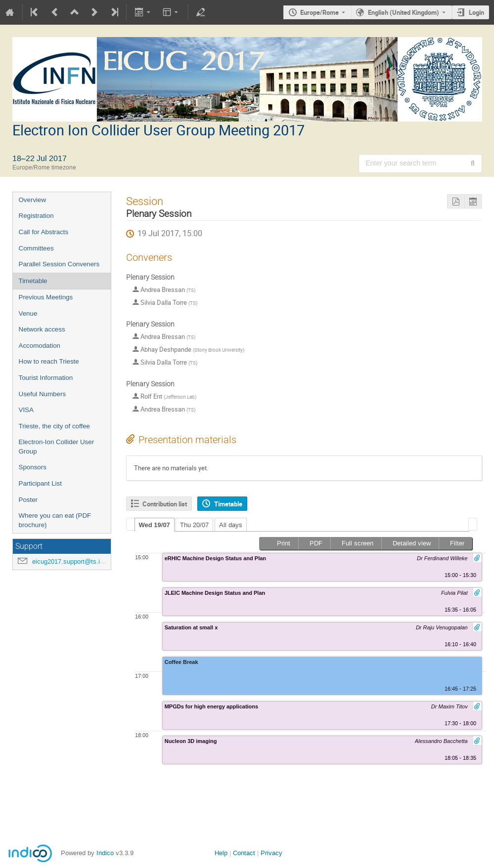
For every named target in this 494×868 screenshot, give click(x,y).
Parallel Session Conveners (59, 264)
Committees (36, 248)
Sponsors (33, 467)
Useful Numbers (43, 394)
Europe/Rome (319, 12)
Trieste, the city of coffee (54, 426)
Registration (36, 216)
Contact (244, 853)
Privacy (271, 853)
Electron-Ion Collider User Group (57, 447)
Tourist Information (46, 378)
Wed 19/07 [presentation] (155, 525)
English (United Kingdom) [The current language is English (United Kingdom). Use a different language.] (404, 12)
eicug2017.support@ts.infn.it (73, 561)
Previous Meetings (46, 297)
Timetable (33, 281)
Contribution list (165, 504)
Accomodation (40, 346)
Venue (28, 313)
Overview (33, 200)
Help (221, 853)
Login (476, 12)
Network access (42, 329)
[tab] (155, 525)
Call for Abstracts (44, 232)
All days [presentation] (231, 525)
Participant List (40, 483)
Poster (28, 500)
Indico (105, 853)
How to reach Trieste (49, 361)
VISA (26, 410)
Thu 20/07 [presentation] (194, 525)
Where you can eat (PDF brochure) (55, 520)
